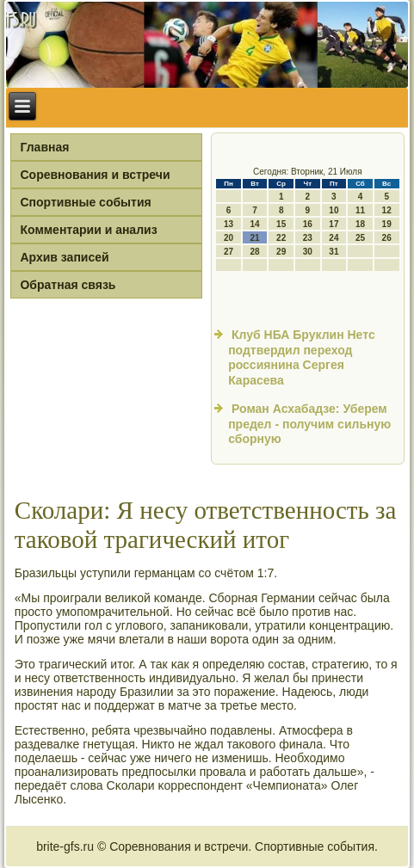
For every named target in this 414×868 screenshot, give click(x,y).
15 (281, 224)
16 (308, 224)
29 (281, 252)
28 (255, 252)
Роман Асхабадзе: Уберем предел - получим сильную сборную (309, 424)
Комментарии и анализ (88, 230)
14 (255, 224)
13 (229, 224)
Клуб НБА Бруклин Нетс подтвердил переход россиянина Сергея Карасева (302, 357)
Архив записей (64, 257)
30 (308, 252)
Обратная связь (68, 285)
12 (387, 210)
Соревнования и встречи (95, 175)
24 (334, 238)
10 (334, 210)
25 (360, 238)
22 (281, 238)
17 (334, 224)
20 (229, 238)
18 (360, 224)
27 (229, 252)
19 (387, 224)
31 (334, 252)
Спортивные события (85, 202)
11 (360, 210)
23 (308, 238)
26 (387, 238)
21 (255, 238)
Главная (44, 147)
